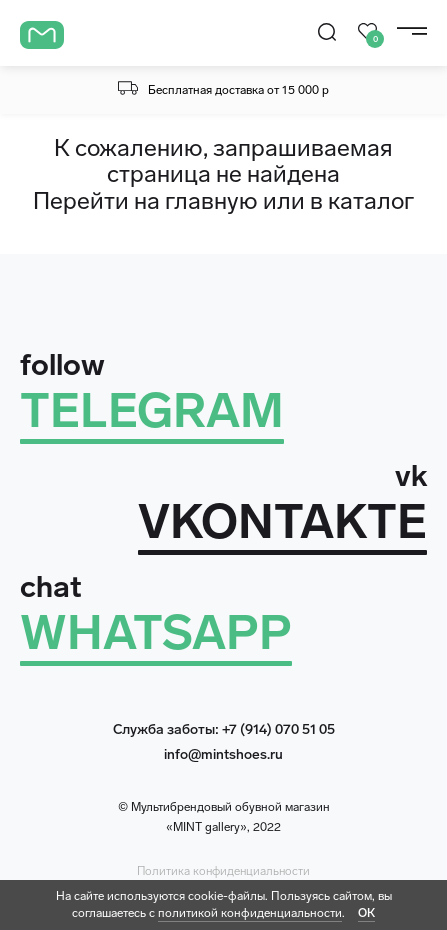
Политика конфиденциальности (223, 871)
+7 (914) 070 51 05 (278, 729)
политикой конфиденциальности (250, 913)
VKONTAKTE (282, 521)
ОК (366, 913)
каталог (371, 200)
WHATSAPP (156, 632)
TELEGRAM (152, 410)
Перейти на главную (145, 200)
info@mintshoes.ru (223, 754)
